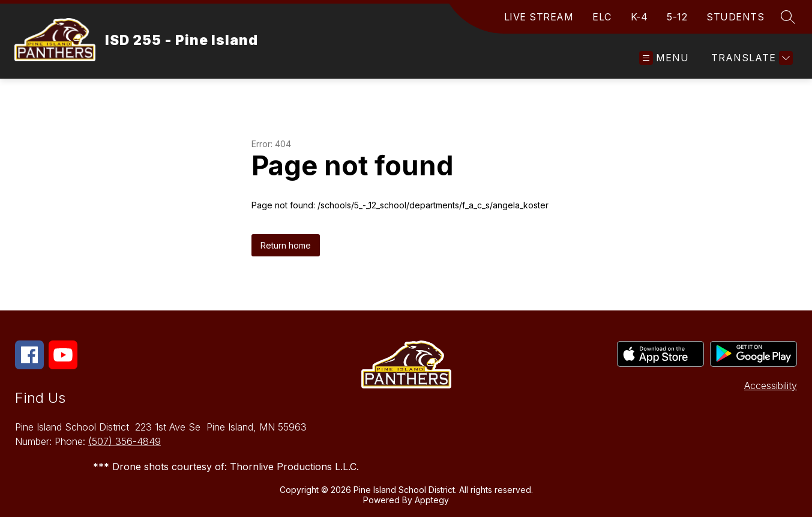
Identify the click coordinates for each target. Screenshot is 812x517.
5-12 (677, 17)
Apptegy (432, 500)
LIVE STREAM (539, 17)
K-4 (639, 17)
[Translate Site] (750, 58)
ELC (602, 17)
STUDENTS (735, 17)
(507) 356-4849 (125, 441)
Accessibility (771, 385)
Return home (286, 245)
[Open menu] (664, 58)
